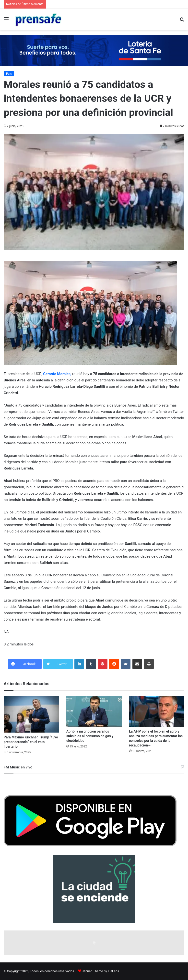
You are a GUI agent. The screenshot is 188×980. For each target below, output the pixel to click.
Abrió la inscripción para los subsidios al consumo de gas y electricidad (90, 736)
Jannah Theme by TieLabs (100, 971)
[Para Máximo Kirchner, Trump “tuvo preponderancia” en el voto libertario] (31, 714)
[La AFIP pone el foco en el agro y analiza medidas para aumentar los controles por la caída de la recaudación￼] (157, 711)
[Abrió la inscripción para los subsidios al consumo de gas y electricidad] (94, 711)
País (9, 74)
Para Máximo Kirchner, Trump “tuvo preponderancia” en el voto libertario (31, 742)
